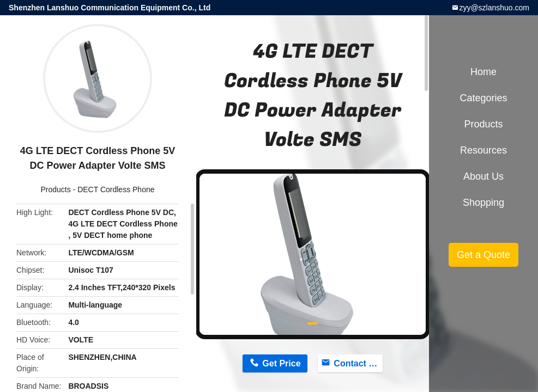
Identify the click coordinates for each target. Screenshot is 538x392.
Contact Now (358, 363)
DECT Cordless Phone (116, 189)
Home (483, 72)
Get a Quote (483, 255)
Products (55, 189)
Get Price (281, 363)
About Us (483, 176)
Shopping (483, 203)
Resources (483, 150)
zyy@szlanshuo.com (494, 8)
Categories (483, 98)
